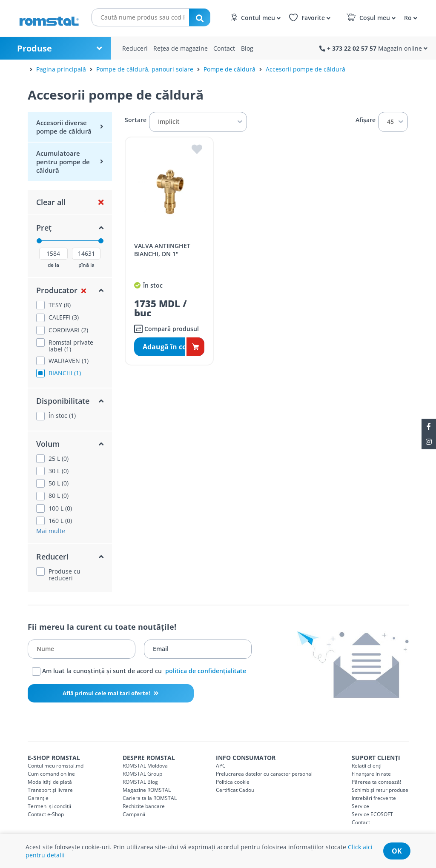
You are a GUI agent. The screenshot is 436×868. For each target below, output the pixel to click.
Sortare (136, 120)
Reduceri (135, 48)
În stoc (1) (62, 416)
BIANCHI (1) (65, 373)
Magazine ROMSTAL (147, 790)
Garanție (38, 798)
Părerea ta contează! (376, 782)
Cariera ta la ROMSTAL (150, 798)
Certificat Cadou (235, 790)
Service (360, 806)
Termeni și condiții (49, 806)
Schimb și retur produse (380, 790)
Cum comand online (51, 774)
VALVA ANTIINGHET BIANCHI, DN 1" (162, 250)
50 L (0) (59, 483)
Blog (247, 48)
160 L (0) (60, 521)
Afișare (366, 120)
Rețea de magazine (181, 48)
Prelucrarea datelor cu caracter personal (264, 774)
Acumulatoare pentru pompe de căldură (63, 162)
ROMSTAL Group (142, 774)
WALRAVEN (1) (69, 361)
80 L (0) (59, 496)
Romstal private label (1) (71, 346)
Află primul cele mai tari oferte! (107, 693)
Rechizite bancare (144, 806)
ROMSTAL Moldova (145, 766)
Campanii (134, 814)
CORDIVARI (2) (68, 330)
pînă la (86, 265)
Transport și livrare (50, 790)
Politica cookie (233, 782)
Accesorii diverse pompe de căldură (64, 127)
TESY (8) (60, 305)
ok (397, 851)
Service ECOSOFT (372, 814)
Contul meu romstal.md (56, 766)
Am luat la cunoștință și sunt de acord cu (139, 671)
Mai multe (51, 531)
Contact (224, 48)
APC (221, 766)
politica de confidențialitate (206, 670)
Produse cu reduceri (65, 575)
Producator (57, 290)
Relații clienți (367, 766)
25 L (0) (59, 459)
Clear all (51, 202)
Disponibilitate (63, 401)
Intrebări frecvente (374, 798)
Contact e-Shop (46, 814)
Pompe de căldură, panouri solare (145, 69)
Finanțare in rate (371, 774)
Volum (48, 444)
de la (53, 265)
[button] (409, 17)
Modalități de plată (50, 782)
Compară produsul (166, 329)
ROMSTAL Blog (140, 782)
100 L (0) (60, 508)
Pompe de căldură (229, 69)
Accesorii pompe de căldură (305, 69)
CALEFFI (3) (64, 317)
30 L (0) (59, 471)
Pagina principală (61, 69)
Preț (44, 228)
